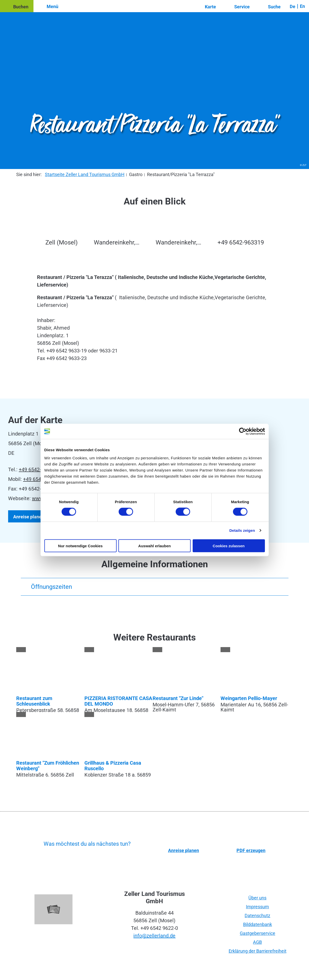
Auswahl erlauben (154, 546)
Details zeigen (242, 530)
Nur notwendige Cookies (80, 546)
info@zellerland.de (154, 936)
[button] (17, 6)
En (302, 6)
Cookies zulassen (229, 546)
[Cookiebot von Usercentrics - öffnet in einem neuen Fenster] (243, 431)
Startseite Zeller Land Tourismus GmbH (85, 174)
